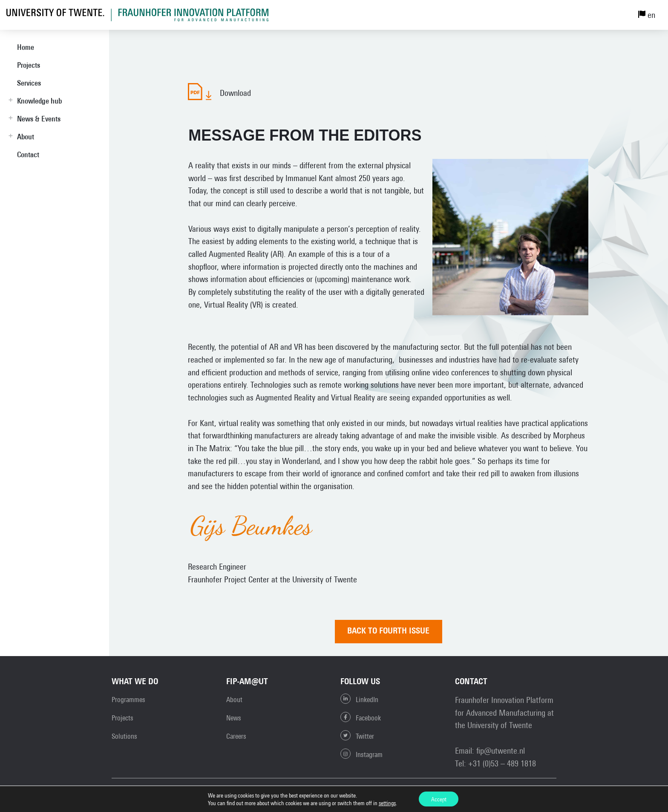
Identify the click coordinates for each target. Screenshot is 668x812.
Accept (439, 799)
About (26, 137)
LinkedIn (359, 699)
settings (386, 803)
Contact (28, 154)
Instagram (361, 754)
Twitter (357, 736)
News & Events (39, 119)
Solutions (124, 737)
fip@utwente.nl (501, 751)
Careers (236, 737)
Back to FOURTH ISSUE (390, 632)
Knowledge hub (39, 101)
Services (29, 83)
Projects (29, 65)
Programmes (128, 700)
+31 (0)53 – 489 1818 (502, 763)
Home (26, 47)
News (234, 718)
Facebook (361, 717)
